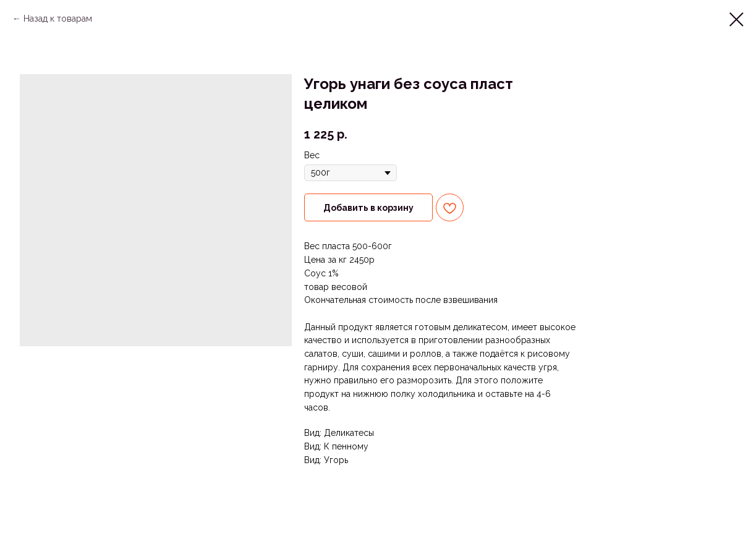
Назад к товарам (58, 19)
